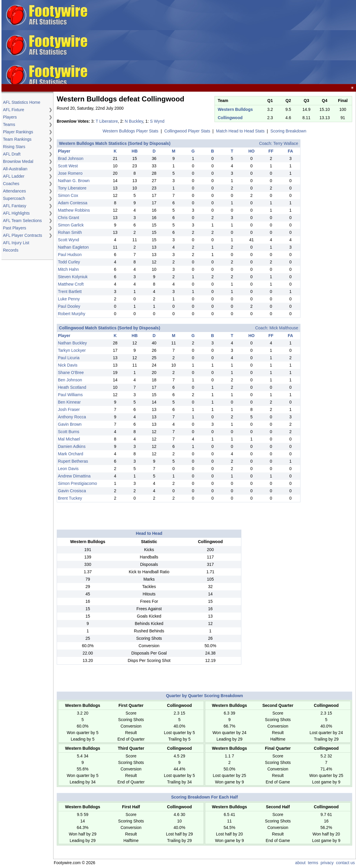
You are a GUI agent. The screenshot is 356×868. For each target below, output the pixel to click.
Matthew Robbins (74, 210)
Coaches (11, 184)
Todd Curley (69, 262)
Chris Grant (69, 218)
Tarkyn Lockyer (72, 350)
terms (313, 863)
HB (135, 151)
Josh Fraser (69, 409)
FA (290, 151)
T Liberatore (107, 121)
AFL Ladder (14, 176)
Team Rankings (17, 139)
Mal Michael (69, 439)
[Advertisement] (260, 42)
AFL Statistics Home (22, 102)
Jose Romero (70, 173)
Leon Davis (68, 469)
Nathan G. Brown (74, 181)
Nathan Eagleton (73, 247)
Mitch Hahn (68, 269)
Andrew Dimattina (74, 476)
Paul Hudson (70, 255)
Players (10, 117)
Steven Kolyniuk (73, 277)
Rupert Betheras (73, 461)
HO (252, 151)
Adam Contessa (73, 203)
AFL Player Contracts (23, 235)
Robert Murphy (72, 314)
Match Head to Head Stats (240, 131)
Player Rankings (18, 132)
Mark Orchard (71, 454)
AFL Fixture (14, 110)
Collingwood (230, 118)
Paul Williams (70, 395)
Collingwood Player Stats (187, 131)
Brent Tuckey (70, 498)
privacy (327, 863)
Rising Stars (14, 147)
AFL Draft (12, 154)
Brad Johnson (71, 158)
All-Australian (15, 169)
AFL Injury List (16, 243)
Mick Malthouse (284, 328)
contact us (345, 863)
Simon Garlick (71, 225)
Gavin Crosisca (72, 491)
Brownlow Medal (18, 161)
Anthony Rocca (72, 417)
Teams (9, 124)
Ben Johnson (70, 380)
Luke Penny (69, 299)
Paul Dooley (69, 306)
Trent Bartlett (70, 292)
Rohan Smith (70, 232)
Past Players (15, 228)
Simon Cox (68, 195)
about (300, 863)
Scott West (68, 166)
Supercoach (14, 198)
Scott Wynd (68, 240)
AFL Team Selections (22, 221)
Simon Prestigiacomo (77, 483)
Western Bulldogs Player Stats (130, 131)
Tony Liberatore (72, 188)
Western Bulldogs (235, 109)
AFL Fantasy (15, 206)
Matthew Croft (71, 284)
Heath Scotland (72, 387)
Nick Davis (68, 365)
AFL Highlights (16, 213)
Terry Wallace (286, 143)
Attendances (14, 191)
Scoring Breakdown (288, 131)
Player (64, 151)
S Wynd (157, 121)
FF (271, 151)
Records (11, 250)
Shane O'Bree (71, 373)
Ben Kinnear (69, 402)
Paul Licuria (69, 358)
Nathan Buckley (72, 343)
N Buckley (134, 121)
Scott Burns (69, 432)
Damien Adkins (72, 446)
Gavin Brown (70, 424)
